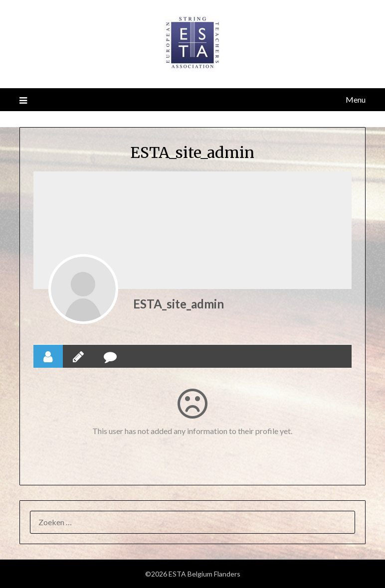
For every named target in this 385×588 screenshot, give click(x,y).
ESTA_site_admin (179, 304)
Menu (356, 99)
